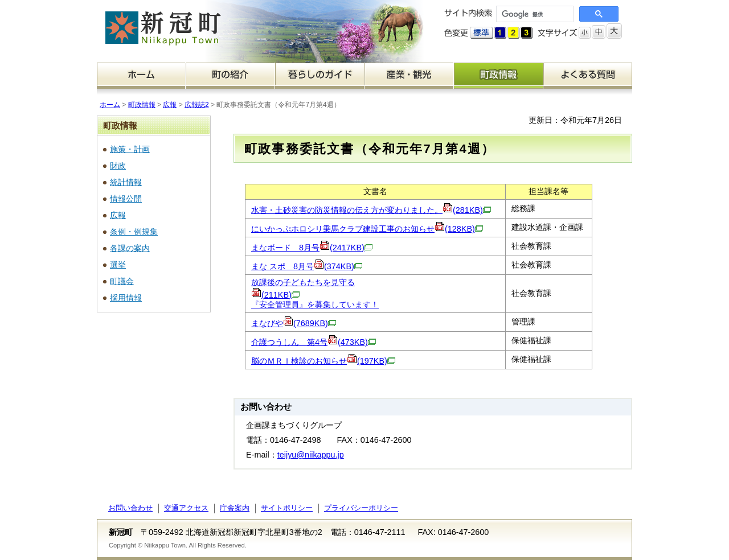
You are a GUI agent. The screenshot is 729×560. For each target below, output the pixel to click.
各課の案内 (130, 248)
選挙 (118, 265)
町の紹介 (230, 76)
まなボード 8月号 (312, 248)
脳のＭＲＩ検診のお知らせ (323, 361)
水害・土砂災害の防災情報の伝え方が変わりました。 (371, 210)
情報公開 (126, 199)
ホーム (141, 76)
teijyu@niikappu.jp (311, 455)
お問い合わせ (130, 508)
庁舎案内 (235, 508)
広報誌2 (197, 105)
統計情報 (126, 182)
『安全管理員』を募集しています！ (315, 304)
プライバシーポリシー (361, 508)
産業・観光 (409, 76)
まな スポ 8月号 (307, 266)
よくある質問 (588, 76)
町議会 (122, 281)
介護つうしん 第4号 (314, 342)
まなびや (294, 323)
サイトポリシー (287, 508)
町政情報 (499, 76)
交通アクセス (186, 508)
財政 (118, 166)
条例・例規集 (134, 232)
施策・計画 (130, 149)
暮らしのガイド (320, 76)
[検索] (534, 14)
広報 (170, 105)
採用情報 (126, 298)
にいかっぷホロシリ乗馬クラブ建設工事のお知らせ (367, 229)
